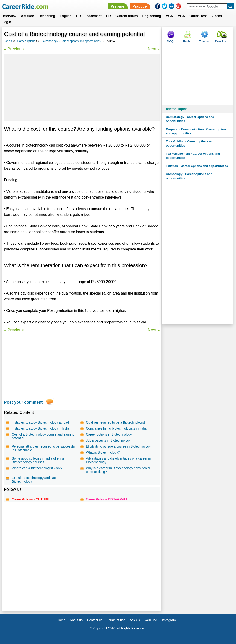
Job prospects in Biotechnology (108, 440)
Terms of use (116, 620)
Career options (26, 41)
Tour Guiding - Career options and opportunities (190, 143)
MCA (169, 16)
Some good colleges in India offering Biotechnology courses (38, 460)
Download (221, 42)
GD (78, 16)
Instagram (168, 620)
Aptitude (28, 16)
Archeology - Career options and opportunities (189, 176)
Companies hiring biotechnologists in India (116, 428)
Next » (154, 49)
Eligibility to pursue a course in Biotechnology (118, 446)
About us (76, 620)
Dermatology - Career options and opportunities (190, 119)
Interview (9, 16)
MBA (181, 16)
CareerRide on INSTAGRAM (106, 499)
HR (109, 16)
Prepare (118, 6)
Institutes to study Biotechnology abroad (40, 422)
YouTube (151, 620)
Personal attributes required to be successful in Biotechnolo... (44, 448)
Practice (139, 6)
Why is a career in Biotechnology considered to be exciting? (118, 470)
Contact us (95, 620)
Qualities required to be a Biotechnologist (115, 422)
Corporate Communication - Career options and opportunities (197, 131)
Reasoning (47, 16)
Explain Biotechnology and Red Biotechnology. (34, 480)
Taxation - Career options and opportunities (197, 166)
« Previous (14, 49)
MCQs (171, 42)
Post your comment (23, 402)
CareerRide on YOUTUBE (30, 499)
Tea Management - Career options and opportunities (193, 156)
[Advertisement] (82, 88)
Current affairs (127, 16)
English (66, 16)
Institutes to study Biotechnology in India (41, 428)
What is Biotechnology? (103, 452)
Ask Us (135, 620)
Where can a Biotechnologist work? (37, 468)
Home (61, 620)
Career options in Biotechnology (109, 434)
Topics (8, 41)
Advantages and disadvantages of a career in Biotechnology (118, 460)
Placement (94, 16)
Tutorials (205, 42)
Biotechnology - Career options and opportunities (71, 41)
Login (7, 22)
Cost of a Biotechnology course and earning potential (43, 436)
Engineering (152, 16)
